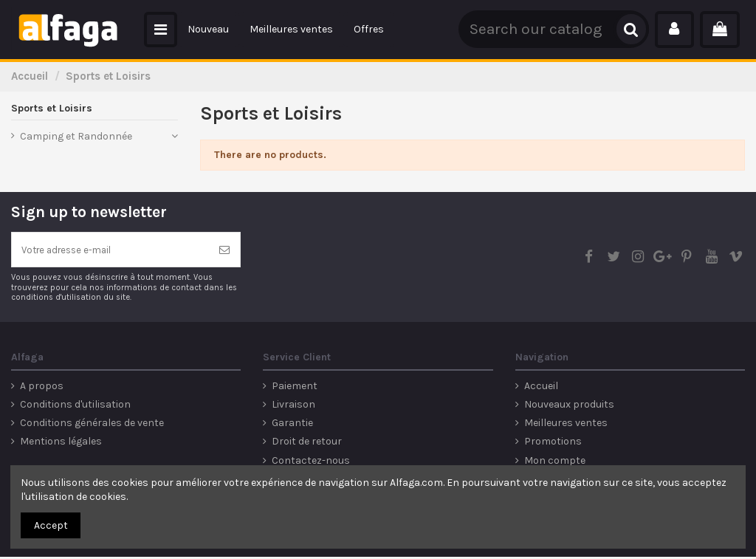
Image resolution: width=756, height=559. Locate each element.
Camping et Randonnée (76, 136)
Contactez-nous (311, 463)
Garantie (292, 425)
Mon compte (555, 463)
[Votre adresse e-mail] (110, 251)
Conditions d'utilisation (75, 407)
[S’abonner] (224, 251)
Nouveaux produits (569, 407)
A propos (42, 388)
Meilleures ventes (566, 425)
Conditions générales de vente (92, 425)
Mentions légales (61, 443)
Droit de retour (307, 443)
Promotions (553, 443)
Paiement (295, 388)
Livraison (293, 407)
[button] (161, 30)
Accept (51, 525)
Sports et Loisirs (52, 108)
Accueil (541, 388)
